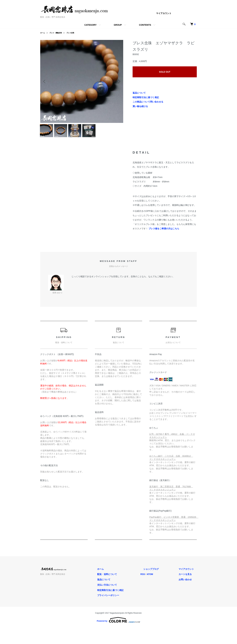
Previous (45, 81)
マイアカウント (164, 13)
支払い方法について (121, 587)
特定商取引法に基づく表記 (146, 97)
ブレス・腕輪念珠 (58, 33)
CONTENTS (145, 25)
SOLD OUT (165, 72)
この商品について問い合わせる (148, 102)
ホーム (43, 33)
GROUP (118, 25)
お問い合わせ (188, 582)
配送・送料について (121, 577)
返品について (139, 93)
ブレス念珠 (75, 33)
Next (118, 81)
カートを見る (188, 577)
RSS (154, 577)
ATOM (161, 577)
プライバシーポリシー (123, 598)
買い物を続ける (140, 106)
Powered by (118, 622)
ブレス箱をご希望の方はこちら (164, 231)
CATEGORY (90, 25)
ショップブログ (160, 572)
